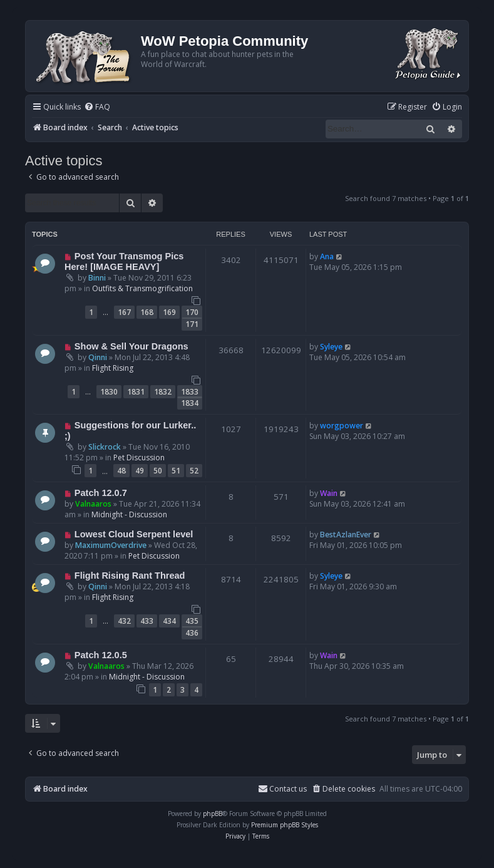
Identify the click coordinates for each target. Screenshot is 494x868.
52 (194, 471)
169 (169, 312)
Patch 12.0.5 (101, 655)
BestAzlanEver (346, 535)
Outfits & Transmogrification (142, 288)
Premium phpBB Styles (285, 825)
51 (176, 471)
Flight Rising (113, 368)
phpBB (213, 814)
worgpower (342, 426)
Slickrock (105, 447)
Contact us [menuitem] (282, 789)
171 (192, 324)
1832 (163, 392)
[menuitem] (97, 107)
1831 (136, 392)
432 (124, 621)
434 (169, 621)
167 (124, 312)
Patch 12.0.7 (101, 493)
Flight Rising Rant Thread (130, 576)
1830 (109, 392)
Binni (97, 278)
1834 (190, 403)
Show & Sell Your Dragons (131, 346)
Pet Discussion (139, 457)
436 (192, 633)
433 (147, 621)
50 (158, 471)
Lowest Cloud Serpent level (134, 534)
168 (147, 312)
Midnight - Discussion (129, 514)
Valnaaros (93, 504)
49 (140, 471)
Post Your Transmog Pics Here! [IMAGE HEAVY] (124, 261)
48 (121, 471)
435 (192, 621)
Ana (327, 256)
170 (192, 312)
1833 (190, 392)
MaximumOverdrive (111, 545)
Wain (329, 493)
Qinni (98, 357)
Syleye (331, 347)
